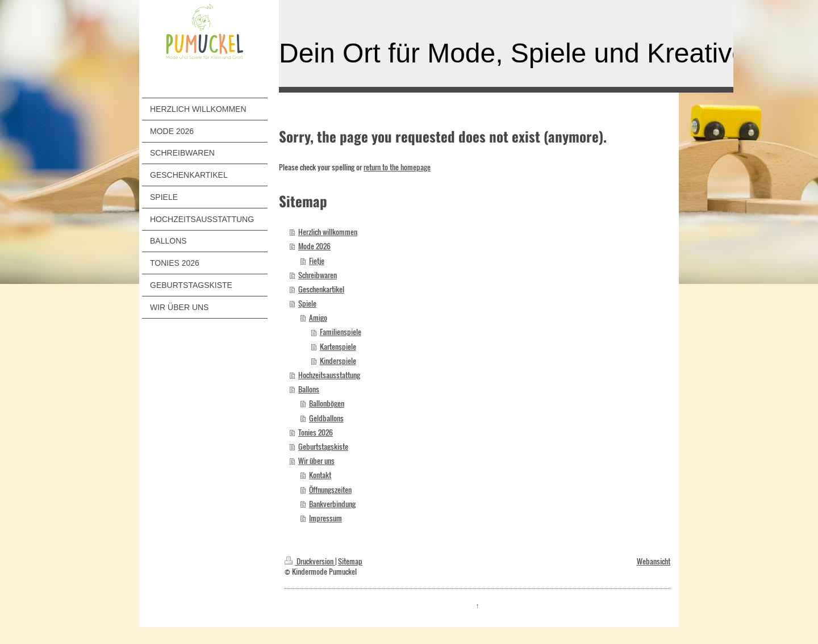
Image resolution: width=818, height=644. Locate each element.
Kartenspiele (338, 347)
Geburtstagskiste (323, 447)
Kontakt (320, 475)
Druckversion (310, 561)
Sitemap (350, 561)
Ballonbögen (327, 403)
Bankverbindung (332, 504)
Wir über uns (316, 461)
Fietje (317, 261)
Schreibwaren (318, 275)
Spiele (307, 304)
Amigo (318, 318)
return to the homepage (397, 167)
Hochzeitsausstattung (329, 375)
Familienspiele (341, 332)
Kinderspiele (338, 361)
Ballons (309, 389)
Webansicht (654, 561)
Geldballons (326, 418)
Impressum (325, 518)
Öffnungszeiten (330, 490)
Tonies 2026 (316, 432)
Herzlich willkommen (328, 232)
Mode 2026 (314, 246)
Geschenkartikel (321, 289)
